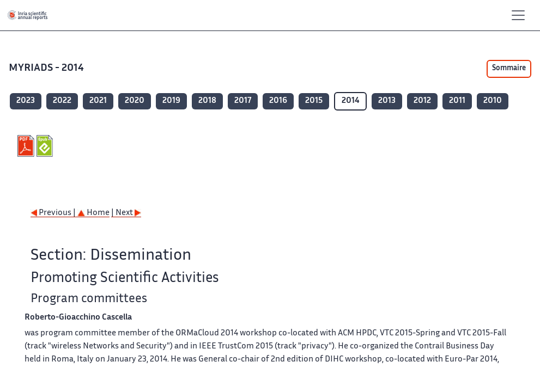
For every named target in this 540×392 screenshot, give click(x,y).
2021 (98, 101)
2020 (135, 101)
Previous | (54, 213)
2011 (457, 101)
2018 (207, 101)
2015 (314, 101)
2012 (422, 101)
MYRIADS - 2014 (47, 68)
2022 (62, 101)
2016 (278, 101)
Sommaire (509, 69)
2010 (493, 101)
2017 (243, 101)
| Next (126, 213)
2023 (26, 101)
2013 (387, 101)
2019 (171, 101)
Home (93, 213)
